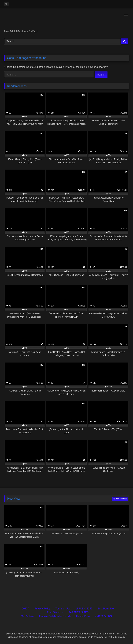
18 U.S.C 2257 (84, 609)
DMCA (26, 609)
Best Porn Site (106, 609)
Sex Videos (28, 616)
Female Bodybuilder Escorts (55, 616)
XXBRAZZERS (103, 616)
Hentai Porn (83, 616)
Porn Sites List (55, 612)
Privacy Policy (42, 609)
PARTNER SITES (79, 612)
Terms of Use (63, 609)
